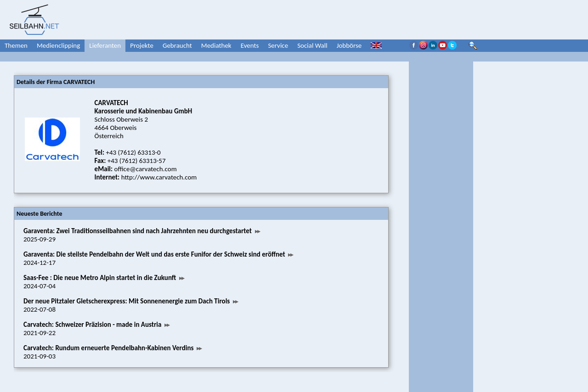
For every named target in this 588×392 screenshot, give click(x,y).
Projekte (142, 45)
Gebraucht (177, 45)
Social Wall (312, 45)
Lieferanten (105, 45)
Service (278, 45)
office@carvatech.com (146, 169)
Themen (16, 45)
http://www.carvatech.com (159, 177)
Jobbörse (349, 45)
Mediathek (216, 45)
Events (250, 45)
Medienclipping (58, 45)
